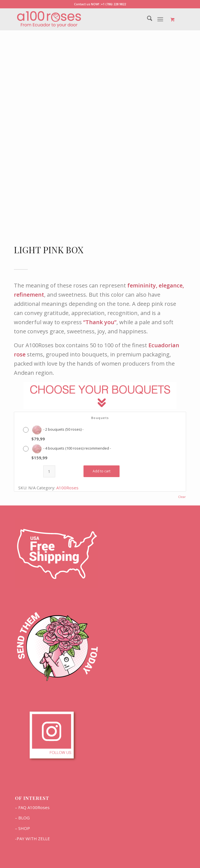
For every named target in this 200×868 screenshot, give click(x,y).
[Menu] (160, 19)
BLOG (24, 818)
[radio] (55, 433)
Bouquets (100, 418)
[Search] (147, 19)
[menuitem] (147, 19)
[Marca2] (83, 19)
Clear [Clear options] (182, 497)
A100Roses (67, 488)
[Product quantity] (49, 471)
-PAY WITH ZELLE (32, 839)
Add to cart (102, 471)
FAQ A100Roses (34, 807)
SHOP (24, 828)
